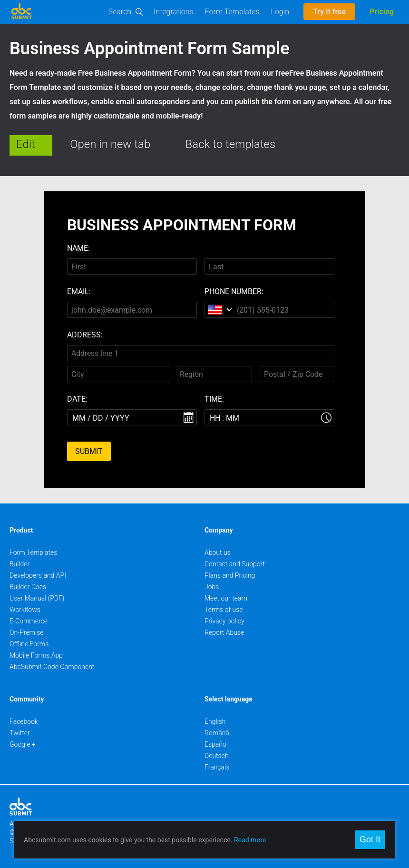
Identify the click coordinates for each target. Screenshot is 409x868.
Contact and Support (235, 564)
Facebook (24, 721)
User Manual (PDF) (37, 598)
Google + (23, 744)
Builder (19, 564)
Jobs (212, 587)
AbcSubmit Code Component (52, 667)
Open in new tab (110, 144)
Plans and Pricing (230, 575)
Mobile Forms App (36, 655)
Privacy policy (224, 621)
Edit (26, 144)
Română (217, 733)
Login (280, 12)
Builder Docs (28, 587)
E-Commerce (29, 621)
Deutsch (217, 756)
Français (217, 767)
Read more (250, 840)
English (215, 721)
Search (120, 12)
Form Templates (232, 12)
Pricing (382, 12)
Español (216, 744)
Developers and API (38, 575)
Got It (370, 839)
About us (218, 552)
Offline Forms (29, 644)
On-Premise (27, 632)
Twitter (20, 733)
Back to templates (231, 144)
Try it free (329, 12)
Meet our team (226, 598)
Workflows (25, 610)
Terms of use (224, 610)
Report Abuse (224, 632)
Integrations (174, 12)
